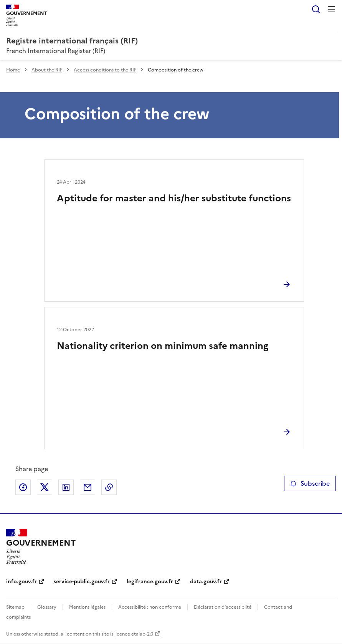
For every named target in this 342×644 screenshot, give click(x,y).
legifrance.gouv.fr (150, 582)
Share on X (45, 487)
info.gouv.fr (21, 582)
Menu (331, 9)
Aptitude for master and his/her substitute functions (174, 198)
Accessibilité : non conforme (150, 607)
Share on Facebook (23, 487)
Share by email (88, 487)
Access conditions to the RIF (105, 70)
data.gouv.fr (206, 582)
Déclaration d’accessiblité (223, 607)
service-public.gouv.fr (82, 582)
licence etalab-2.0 (134, 634)
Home (13, 70)
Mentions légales (87, 607)
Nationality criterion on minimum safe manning (163, 346)
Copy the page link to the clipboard (109, 487)
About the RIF (47, 70)
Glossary (47, 607)
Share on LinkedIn (66, 487)
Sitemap (15, 607)
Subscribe (310, 483)
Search (316, 9)
